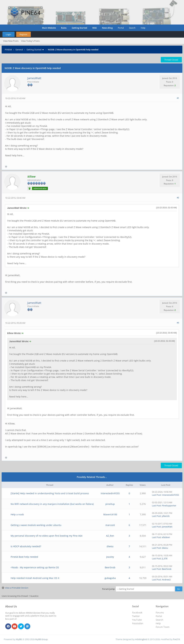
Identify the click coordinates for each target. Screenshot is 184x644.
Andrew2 (166, 580)
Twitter (136, 616)
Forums (160, 613)
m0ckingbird (141, 639)
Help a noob (17, 514)
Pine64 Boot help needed (24, 557)
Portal (121, 28)
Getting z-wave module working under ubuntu (36, 525)
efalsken (166, 537)
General (19, 50)
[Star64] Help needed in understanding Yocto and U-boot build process (50, 493)
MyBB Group (41, 639)
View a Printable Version (17, 588)
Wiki (95, 28)
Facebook (137, 613)
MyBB (19, 639)
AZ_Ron (110, 536)
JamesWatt (34, 78)
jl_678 (165, 558)
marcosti (110, 525)
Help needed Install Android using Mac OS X (35, 578)
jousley (110, 557)
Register (23, 34)
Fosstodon (138, 623)
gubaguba (110, 578)
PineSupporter (169, 506)
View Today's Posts (30, 41)
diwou (110, 546)
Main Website (49, 28)
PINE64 (8, 50)
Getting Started (79, 28)
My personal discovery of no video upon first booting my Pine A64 (46, 536)
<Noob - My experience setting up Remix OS (35, 567)
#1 (178, 98)
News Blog (107, 28)
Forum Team (163, 627)
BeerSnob (110, 567)
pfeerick (166, 516)
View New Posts (11, 41)
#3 (178, 323)
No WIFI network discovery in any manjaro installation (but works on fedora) (52, 504)
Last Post (156, 495)
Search (132, 28)
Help (143, 28)
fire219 (176, 639)
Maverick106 (110, 514)
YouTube (137, 620)
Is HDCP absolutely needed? (26, 546)
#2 (178, 198)
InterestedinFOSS (110, 493)
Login (8, 34)
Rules (64, 28)
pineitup (110, 504)
